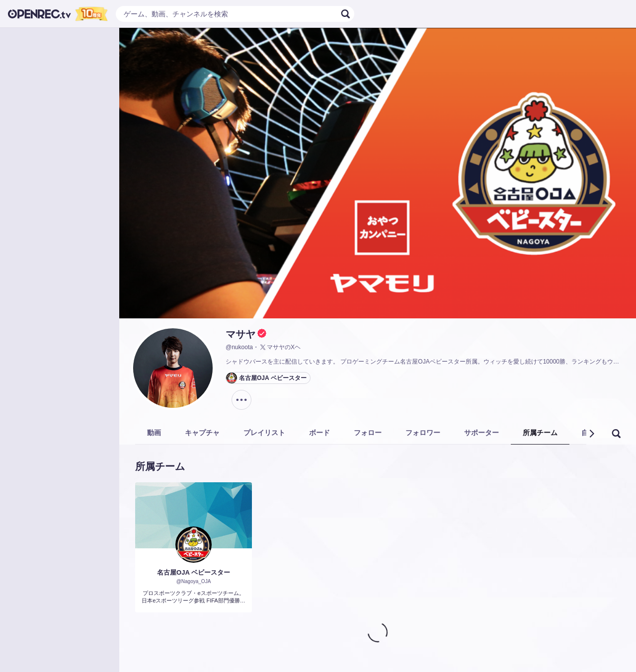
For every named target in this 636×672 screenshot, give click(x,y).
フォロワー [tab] (423, 433)
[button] (591, 434)
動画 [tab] (154, 433)
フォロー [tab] (368, 433)
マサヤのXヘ (280, 347)
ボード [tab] (319, 433)
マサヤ (240, 334)
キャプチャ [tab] (202, 433)
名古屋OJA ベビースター (194, 572)
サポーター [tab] (481, 433)
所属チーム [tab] (540, 433)
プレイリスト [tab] (264, 433)
